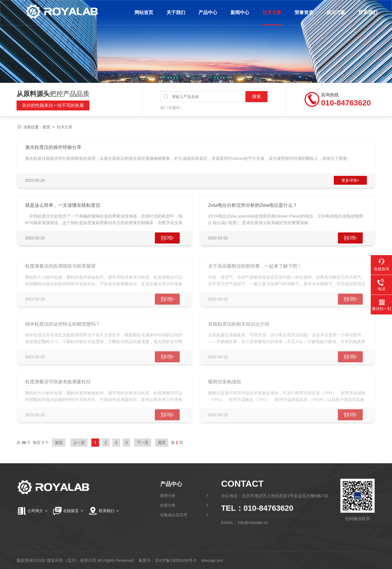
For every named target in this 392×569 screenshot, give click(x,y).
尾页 (162, 443)
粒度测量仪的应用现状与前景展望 (60, 271)
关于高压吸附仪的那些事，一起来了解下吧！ (255, 271)
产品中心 (207, 13)
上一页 (79, 443)
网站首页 (143, 13)
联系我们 (367, 13)
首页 (46, 127)
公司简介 (35, 511)
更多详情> (350, 180)
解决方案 (335, 13)
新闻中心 (239, 13)
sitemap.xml (212, 560)
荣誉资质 (303, 13)
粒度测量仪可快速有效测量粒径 (58, 387)
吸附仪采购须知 (225, 387)
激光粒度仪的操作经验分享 (53, 147)
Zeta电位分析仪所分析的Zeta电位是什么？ (253, 205)
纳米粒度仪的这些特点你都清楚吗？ (63, 329)
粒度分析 (168, 505)
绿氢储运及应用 (174, 515)
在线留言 (71, 511)
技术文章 (271, 13)
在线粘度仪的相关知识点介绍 (239, 329)
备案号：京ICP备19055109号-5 (167, 560)
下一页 (143, 443)
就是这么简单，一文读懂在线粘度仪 (63, 205)
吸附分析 (168, 496)
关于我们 (175, 13)
